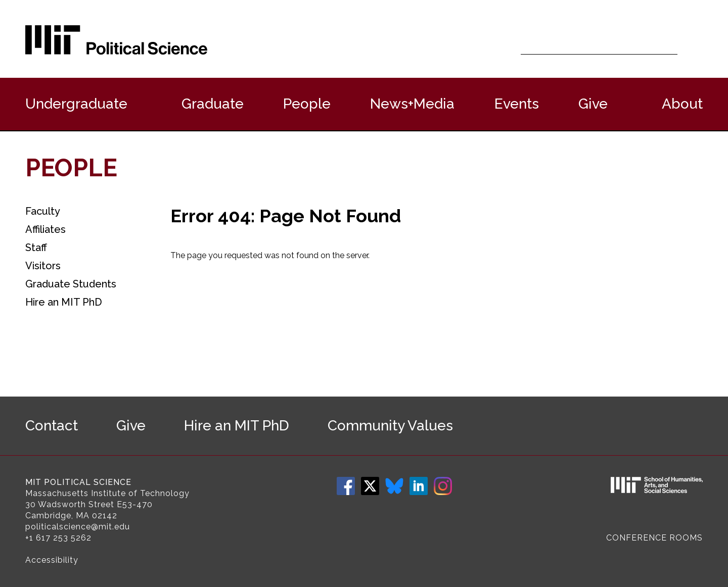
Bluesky (394, 486)
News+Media (412, 104)
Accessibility (52, 560)
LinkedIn (419, 486)
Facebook (346, 486)
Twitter (370, 486)
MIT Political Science (78, 482)
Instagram (443, 486)
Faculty (43, 211)
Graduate (213, 104)
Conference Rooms (654, 538)
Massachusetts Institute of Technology (107, 493)
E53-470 (135, 504)
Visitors (43, 266)
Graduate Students (71, 284)
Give (593, 104)
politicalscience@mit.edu (78, 527)
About (682, 104)
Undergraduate (76, 104)
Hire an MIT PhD (64, 302)
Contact (52, 426)
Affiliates (45, 229)
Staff (36, 248)
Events (517, 104)
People (307, 104)
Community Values (390, 426)
